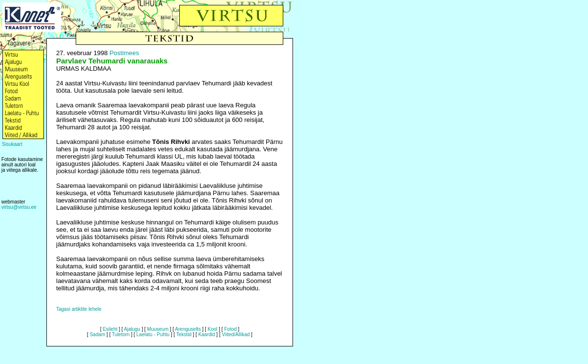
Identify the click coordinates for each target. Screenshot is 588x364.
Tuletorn (121, 334)
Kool (212, 329)
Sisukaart (12, 144)
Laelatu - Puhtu (153, 334)
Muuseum (158, 329)
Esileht (110, 329)
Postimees (124, 53)
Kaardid (207, 334)
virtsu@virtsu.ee (19, 207)
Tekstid (184, 334)
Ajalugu (132, 329)
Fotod (231, 329)
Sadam (98, 334)
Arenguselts (188, 329)
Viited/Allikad (236, 334)
